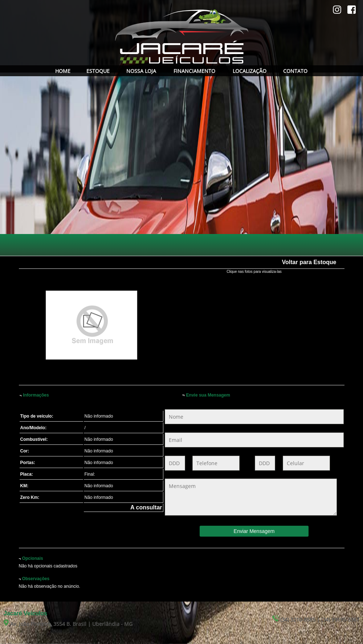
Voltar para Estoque (309, 262)
